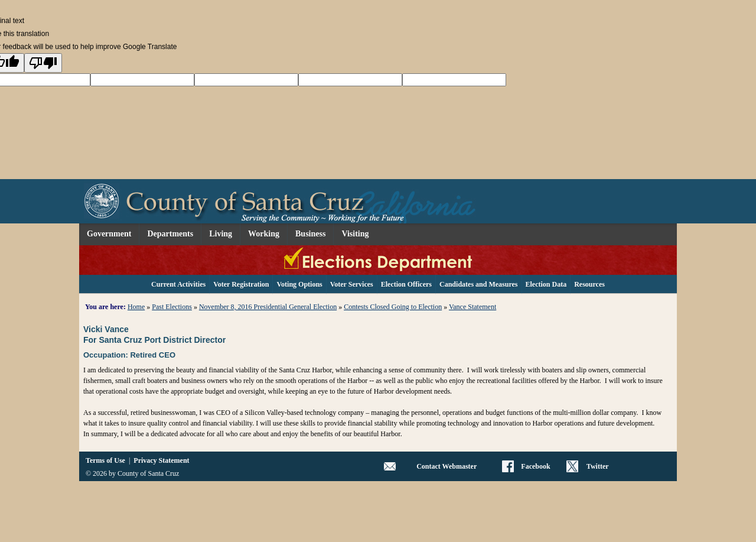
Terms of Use (105, 460)
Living (221, 234)
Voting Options (299, 284)
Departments (170, 234)
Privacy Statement (161, 460)
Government (109, 234)
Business (310, 234)
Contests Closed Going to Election (393, 307)
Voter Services (352, 284)
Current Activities (178, 284)
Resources (589, 284)
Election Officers (406, 284)
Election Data (546, 284)
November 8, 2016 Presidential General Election (268, 307)
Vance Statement (472, 307)
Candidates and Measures (478, 284)
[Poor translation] (43, 63)
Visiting (355, 234)
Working (264, 234)
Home (136, 307)
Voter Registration (241, 284)
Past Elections (172, 307)
